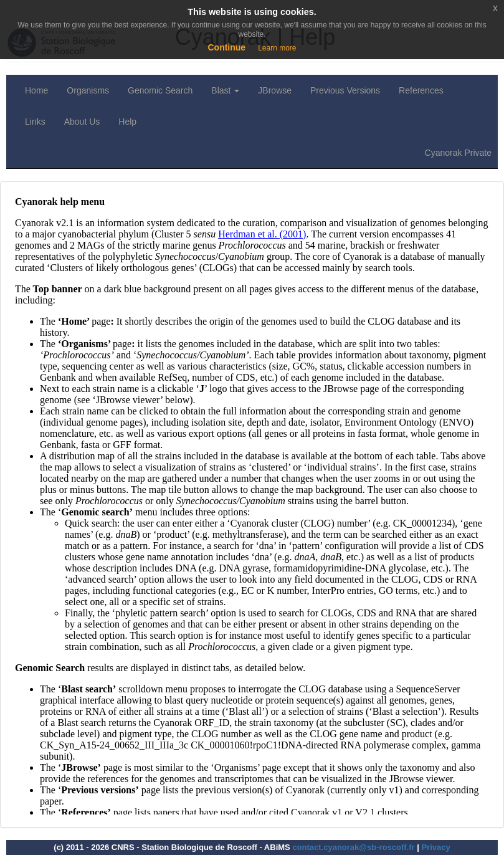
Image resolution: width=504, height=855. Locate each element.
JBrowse (275, 90)
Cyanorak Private (458, 153)
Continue (226, 47)
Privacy (435, 847)
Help (127, 122)
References (421, 90)
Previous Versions (345, 90)
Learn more (277, 48)
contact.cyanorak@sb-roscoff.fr (353, 847)
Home (36, 90)
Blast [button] (225, 90)
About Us (82, 122)
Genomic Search (160, 90)
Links (35, 122)
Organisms (88, 90)
